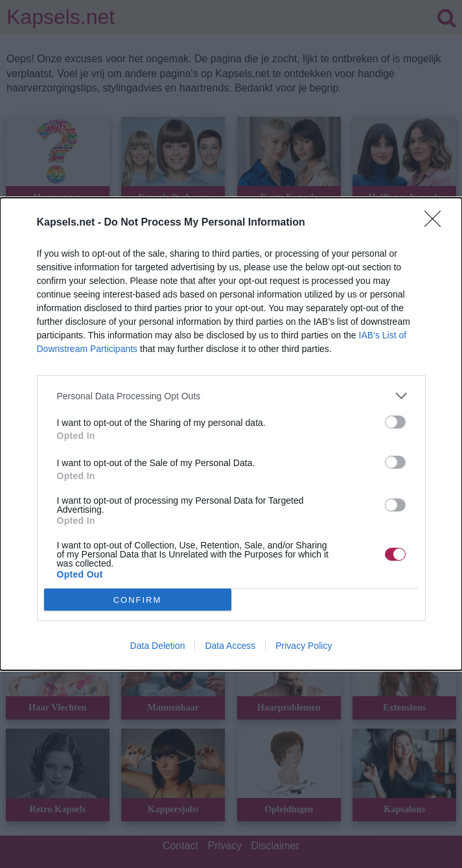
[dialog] (231, 434)
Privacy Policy (304, 646)
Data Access (230, 646)
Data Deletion (158, 646)
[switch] (395, 422)
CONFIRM (138, 600)
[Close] (437, 223)
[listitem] (231, 396)
